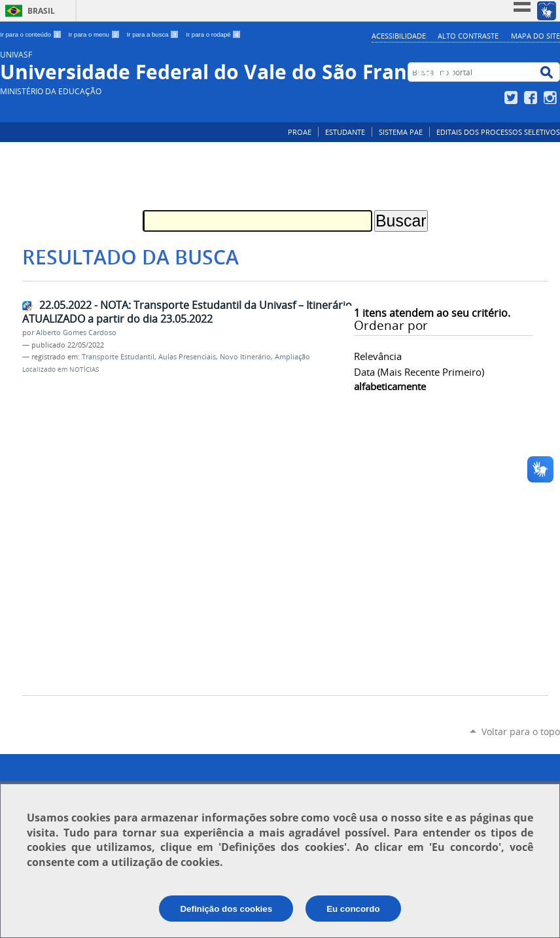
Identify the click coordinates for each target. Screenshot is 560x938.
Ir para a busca (154, 34)
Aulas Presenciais (187, 357)
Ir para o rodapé (213, 34)
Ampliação (292, 357)
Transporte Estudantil (118, 357)
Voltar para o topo (521, 731)
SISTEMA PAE (401, 132)
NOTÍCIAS (84, 370)
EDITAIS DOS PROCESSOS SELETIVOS (498, 132)
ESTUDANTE (345, 132)
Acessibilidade (399, 36)
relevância (378, 356)
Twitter (513, 98)
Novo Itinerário (245, 357)
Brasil (41, 11)
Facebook (532, 98)
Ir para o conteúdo (32, 34)
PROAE (300, 132)
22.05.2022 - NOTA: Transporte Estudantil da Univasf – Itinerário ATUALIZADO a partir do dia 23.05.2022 (187, 312)
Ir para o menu (95, 34)
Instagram (552, 98)
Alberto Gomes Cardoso (76, 333)
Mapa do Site (535, 36)
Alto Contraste (468, 36)
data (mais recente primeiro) (419, 372)
